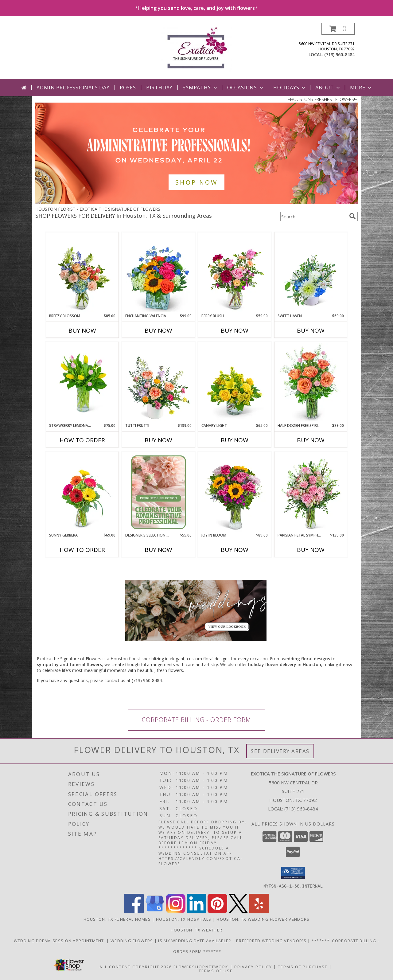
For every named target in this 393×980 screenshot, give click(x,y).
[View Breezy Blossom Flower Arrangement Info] (82, 273)
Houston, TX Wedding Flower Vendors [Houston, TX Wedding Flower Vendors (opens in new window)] (263, 919)
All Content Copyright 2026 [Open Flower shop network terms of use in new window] (136, 966)
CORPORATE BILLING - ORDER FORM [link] (196, 720)
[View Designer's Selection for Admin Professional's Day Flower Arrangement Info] (159, 492)
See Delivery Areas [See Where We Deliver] (280, 751)
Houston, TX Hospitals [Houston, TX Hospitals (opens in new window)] (184, 919)
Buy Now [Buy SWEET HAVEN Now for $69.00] (311, 330)
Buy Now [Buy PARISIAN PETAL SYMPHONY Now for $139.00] (311, 550)
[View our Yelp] (259, 911)
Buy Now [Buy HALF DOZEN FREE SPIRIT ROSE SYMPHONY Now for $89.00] (311, 440)
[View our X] (238, 911)
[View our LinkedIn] (196, 911)
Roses (128, 88)
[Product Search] (313, 217)
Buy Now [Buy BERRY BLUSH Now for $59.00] (235, 330)
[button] (338, 29)
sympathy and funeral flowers (69, 664)
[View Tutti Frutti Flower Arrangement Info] (159, 383)
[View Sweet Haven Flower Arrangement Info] (311, 273)
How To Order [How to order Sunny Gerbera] (82, 550)
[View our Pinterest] (217, 911)
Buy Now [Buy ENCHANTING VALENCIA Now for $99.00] (158, 330)
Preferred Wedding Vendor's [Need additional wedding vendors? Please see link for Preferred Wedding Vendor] (272, 940)
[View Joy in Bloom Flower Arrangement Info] (235, 492)
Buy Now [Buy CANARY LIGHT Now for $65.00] (235, 440)
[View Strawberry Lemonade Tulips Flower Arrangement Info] (82, 383)
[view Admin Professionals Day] (196, 202)
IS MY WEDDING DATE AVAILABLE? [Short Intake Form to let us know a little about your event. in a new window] (195, 940)
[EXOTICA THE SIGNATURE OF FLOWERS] (197, 51)
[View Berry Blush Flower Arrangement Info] (235, 273)
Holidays (290, 88)
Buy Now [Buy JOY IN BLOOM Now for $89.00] (235, 550)
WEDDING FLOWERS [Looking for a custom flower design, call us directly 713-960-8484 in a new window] (132, 940)
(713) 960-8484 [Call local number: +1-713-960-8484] (339, 55)
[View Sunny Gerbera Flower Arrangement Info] (82, 492)
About (328, 88)
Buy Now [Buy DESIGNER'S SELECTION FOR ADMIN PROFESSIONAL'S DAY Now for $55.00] (158, 550)
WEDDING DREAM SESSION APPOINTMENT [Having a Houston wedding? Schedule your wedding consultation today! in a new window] (60, 940)
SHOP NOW (196, 182)
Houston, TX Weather (197, 930)
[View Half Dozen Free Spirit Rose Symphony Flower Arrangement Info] (311, 383)
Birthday (159, 88)
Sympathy (200, 88)
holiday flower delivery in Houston (285, 664)
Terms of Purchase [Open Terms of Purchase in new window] (303, 966)
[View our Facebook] (134, 911)
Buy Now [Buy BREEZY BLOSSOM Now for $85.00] (82, 330)
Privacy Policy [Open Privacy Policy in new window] (253, 966)
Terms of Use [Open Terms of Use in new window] (216, 970)
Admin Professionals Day (73, 88)
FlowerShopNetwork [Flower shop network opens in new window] (201, 966)
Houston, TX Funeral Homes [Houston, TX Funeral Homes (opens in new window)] (117, 919)
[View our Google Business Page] (155, 911)
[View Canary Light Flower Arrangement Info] (235, 383)
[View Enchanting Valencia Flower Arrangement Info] (159, 273)
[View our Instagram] (176, 911)
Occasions (246, 88)
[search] (352, 216)
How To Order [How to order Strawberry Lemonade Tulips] (82, 440)
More (361, 88)
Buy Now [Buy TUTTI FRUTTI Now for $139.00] (158, 440)
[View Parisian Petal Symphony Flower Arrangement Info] (311, 492)
